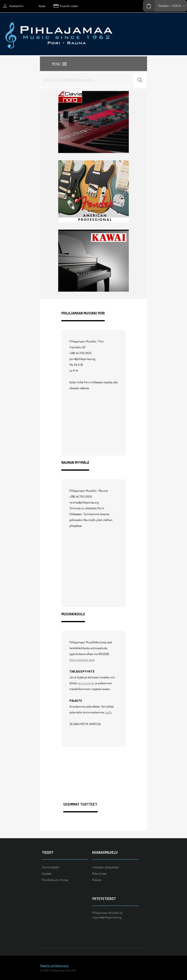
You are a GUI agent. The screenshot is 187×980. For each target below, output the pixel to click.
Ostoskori (164, 6)
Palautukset (99, 873)
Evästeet (47, 873)
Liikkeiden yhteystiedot (106, 867)
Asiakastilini (16, 6)
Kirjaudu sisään (69, 6)
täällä (108, 712)
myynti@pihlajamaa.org (107, 917)
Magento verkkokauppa (54, 965)
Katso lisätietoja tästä (82, 660)
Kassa (42, 6)
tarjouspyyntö (86, 683)
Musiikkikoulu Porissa (55, 880)
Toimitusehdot (51, 867)
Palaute (97, 880)
